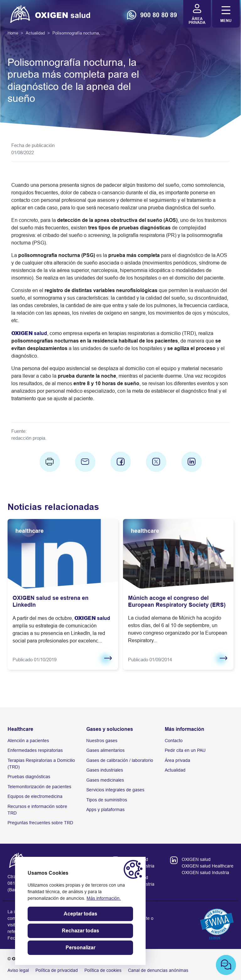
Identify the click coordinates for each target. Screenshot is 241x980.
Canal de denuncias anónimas (158, 970)
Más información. (104, 898)
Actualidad (175, 770)
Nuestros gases (102, 741)
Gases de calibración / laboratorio (120, 760)
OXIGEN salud (196, 859)
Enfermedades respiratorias (35, 750)
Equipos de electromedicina (35, 796)
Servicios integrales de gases (115, 790)
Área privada (177, 760)
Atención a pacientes (28, 741)
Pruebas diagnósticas (29, 777)
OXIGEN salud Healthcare (208, 866)
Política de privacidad (57, 970)
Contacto (174, 741)
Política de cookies (103, 970)
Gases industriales (105, 770)
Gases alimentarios (105, 750)
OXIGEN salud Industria (205, 873)
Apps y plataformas (105, 810)
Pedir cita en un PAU (185, 750)
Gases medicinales (105, 780)
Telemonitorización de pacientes (39, 787)
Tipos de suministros (107, 800)
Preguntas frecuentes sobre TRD (40, 823)
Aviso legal (18, 970)
